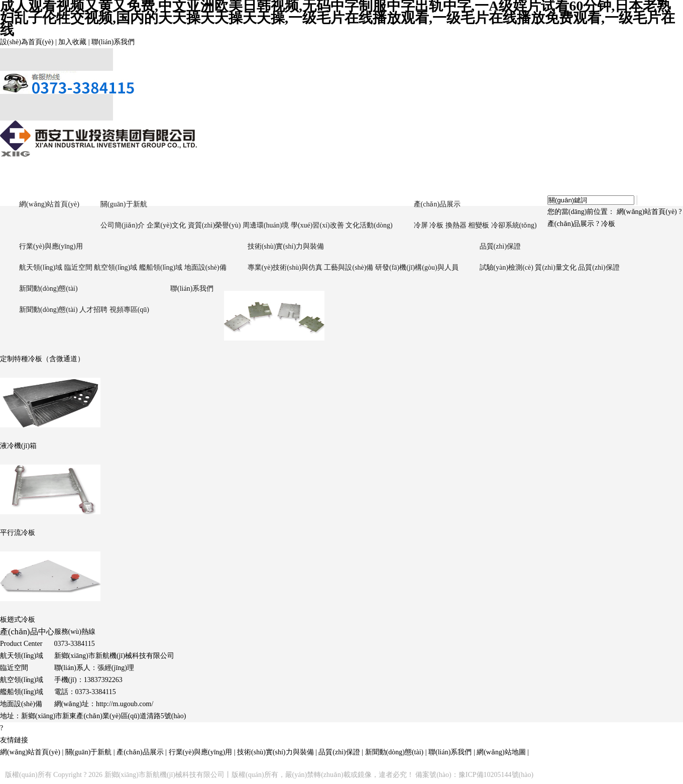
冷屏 (421, 225)
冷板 (436, 225)
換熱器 (456, 225)
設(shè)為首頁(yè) (27, 42)
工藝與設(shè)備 (349, 267)
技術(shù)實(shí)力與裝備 (286, 246)
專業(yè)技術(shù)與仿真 (285, 267)
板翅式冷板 (18, 620)
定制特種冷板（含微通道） (42, 359)
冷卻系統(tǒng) (514, 225)
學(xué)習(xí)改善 (317, 225)
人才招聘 (93, 310)
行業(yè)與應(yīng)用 (51, 246)
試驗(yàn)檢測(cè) (506, 267)
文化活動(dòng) (369, 225)
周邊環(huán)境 (266, 225)
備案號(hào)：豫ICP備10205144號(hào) (474, 775)
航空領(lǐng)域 (116, 267)
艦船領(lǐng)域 (161, 267)
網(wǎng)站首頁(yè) (49, 204)
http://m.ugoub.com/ (125, 704)
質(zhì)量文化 (555, 267)
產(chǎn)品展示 (437, 204)
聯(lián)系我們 (113, 42)
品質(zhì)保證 (500, 246)
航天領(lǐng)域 (41, 267)
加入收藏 (72, 42)
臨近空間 (78, 267)
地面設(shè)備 (205, 267)
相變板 (479, 225)
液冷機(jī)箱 (18, 446)
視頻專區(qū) (129, 310)
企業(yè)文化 (166, 225)
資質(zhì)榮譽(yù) (214, 225)
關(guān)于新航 (124, 204)
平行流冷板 (18, 533)
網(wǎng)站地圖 (501, 752)
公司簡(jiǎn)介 (123, 225)
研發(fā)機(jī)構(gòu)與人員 (417, 267)
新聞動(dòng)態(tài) (48, 289)
